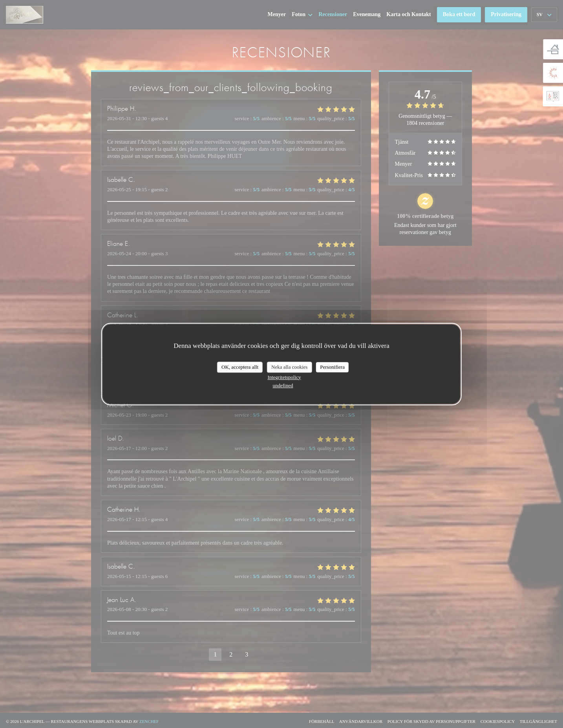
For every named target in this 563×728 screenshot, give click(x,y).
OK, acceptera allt (240, 367)
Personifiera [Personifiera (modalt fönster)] (332, 367)
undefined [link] (283, 385)
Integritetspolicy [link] (284, 377)
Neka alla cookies (289, 367)
